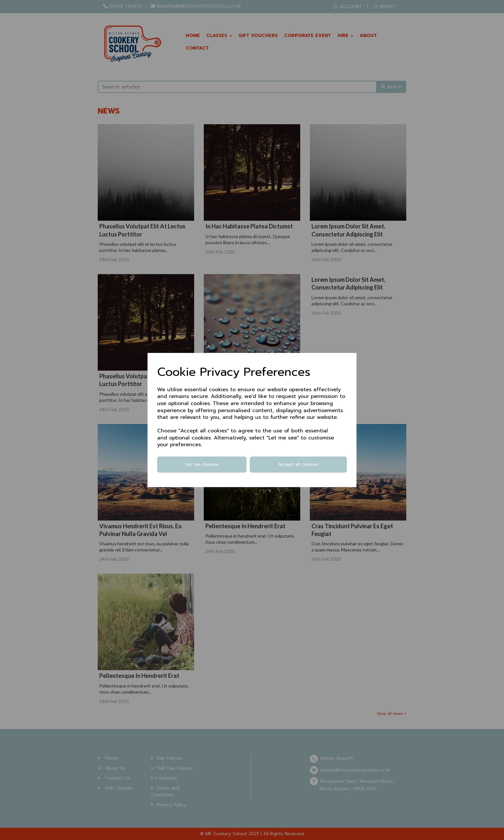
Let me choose (202, 464)
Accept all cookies (298, 464)
